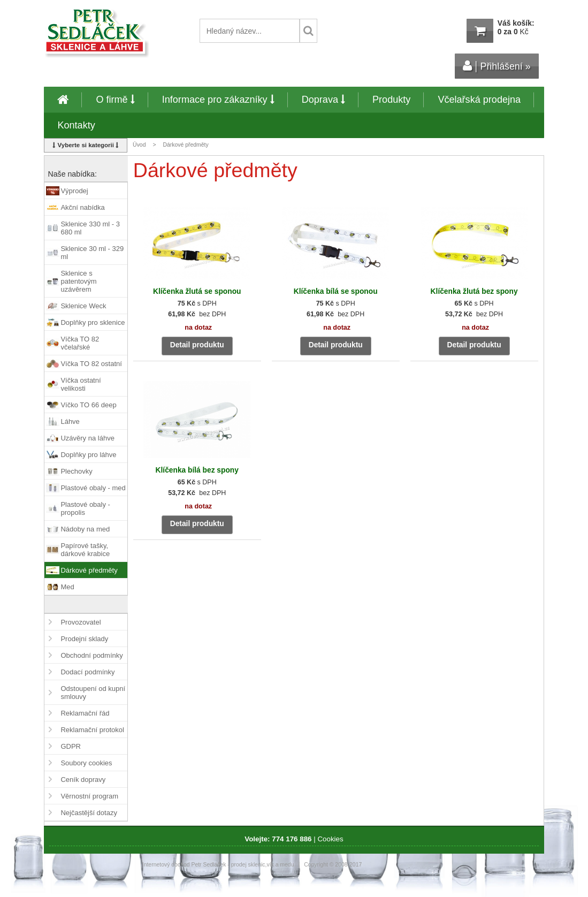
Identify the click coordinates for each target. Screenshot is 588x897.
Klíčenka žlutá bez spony (474, 291)
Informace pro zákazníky (218, 100)
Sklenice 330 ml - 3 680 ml (90, 228)
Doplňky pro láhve (88, 455)
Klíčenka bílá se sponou (336, 291)
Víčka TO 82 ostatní (91, 364)
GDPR (71, 746)
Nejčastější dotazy (89, 813)
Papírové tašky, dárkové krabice (85, 550)
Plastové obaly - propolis (85, 508)
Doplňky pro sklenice (93, 322)
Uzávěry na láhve (87, 438)
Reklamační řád (85, 713)
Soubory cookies (86, 763)
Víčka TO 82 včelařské (80, 343)
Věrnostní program (89, 796)
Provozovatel (81, 622)
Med (67, 587)
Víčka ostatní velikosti (81, 384)
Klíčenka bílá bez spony (197, 470)
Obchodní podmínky (91, 655)
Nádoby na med (85, 529)
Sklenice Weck (83, 306)
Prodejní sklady (84, 639)
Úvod (139, 145)
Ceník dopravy (83, 780)
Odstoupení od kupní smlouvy (93, 693)
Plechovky (76, 471)
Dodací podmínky (87, 672)
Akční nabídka (82, 207)
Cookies (330, 839)
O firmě (115, 100)
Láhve (70, 421)
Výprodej (74, 191)
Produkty (391, 100)
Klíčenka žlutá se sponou (197, 291)
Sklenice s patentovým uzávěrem (78, 281)
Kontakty (76, 125)
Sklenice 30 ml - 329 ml (92, 253)
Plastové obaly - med (93, 488)
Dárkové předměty (89, 570)
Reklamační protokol (92, 730)
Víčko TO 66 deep (88, 405)
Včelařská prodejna (479, 100)
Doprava (323, 100)
